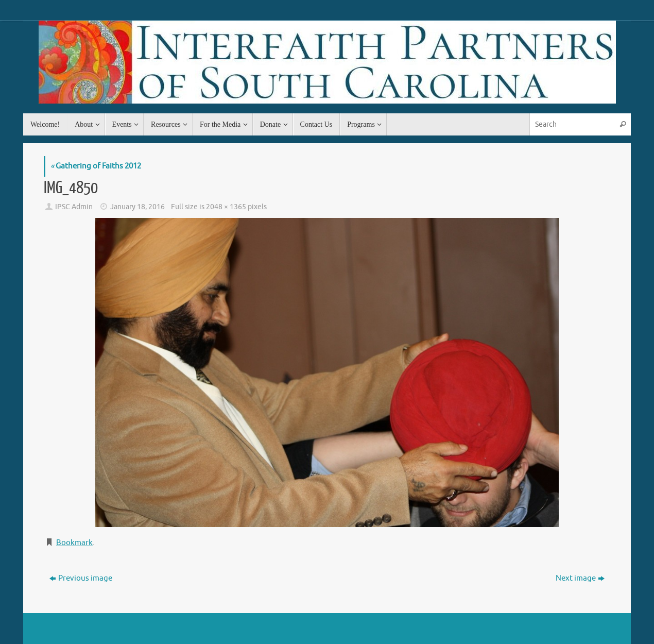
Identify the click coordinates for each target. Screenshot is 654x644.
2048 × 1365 (226, 207)
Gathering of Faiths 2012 (96, 166)
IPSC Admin (74, 207)
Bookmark (74, 543)
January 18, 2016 (137, 207)
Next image (580, 578)
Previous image (81, 578)
